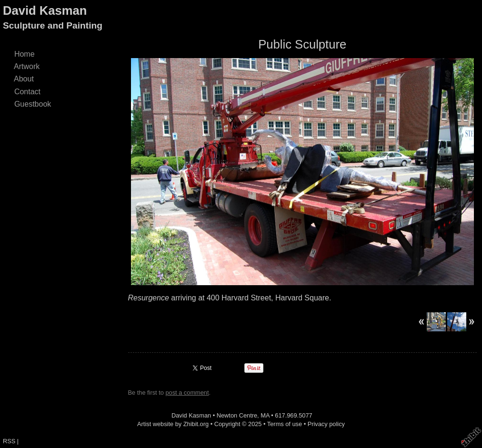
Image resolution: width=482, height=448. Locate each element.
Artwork (27, 66)
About (24, 79)
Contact (27, 92)
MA (265, 415)
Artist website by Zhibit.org (173, 424)
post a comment (187, 393)
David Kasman (45, 10)
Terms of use (285, 424)
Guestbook (33, 104)
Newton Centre (237, 415)
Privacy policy (326, 424)
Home (24, 54)
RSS (9, 441)
